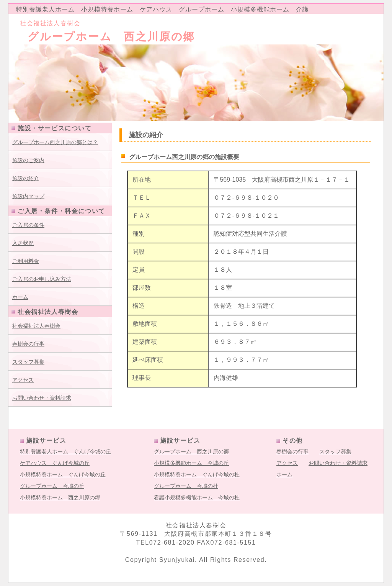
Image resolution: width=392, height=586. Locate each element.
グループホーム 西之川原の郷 (191, 451)
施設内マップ (28, 196)
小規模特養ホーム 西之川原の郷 (60, 497)
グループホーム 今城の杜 (186, 486)
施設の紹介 (26, 178)
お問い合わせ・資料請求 (42, 398)
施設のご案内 (28, 160)
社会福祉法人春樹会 (36, 326)
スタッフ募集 (28, 362)
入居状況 (23, 243)
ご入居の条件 (28, 225)
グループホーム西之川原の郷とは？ (55, 142)
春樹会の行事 (28, 344)
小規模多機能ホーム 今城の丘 (191, 463)
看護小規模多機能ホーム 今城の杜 (197, 497)
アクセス (23, 380)
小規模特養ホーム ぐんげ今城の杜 (197, 474)
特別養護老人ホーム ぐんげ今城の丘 (65, 451)
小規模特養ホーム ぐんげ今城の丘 (63, 474)
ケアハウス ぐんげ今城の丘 (55, 463)
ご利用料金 (26, 261)
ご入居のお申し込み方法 (42, 279)
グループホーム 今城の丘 (52, 486)
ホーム (20, 297)
